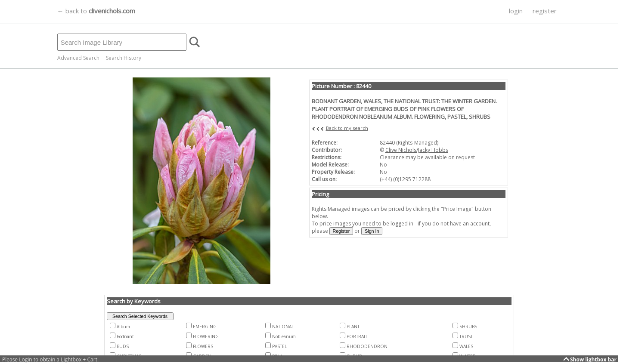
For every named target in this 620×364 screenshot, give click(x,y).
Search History (124, 58)
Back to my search (347, 128)
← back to (96, 11)
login (516, 11)
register (545, 11)
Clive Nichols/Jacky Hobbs (417, 150)
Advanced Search (78, 58)
